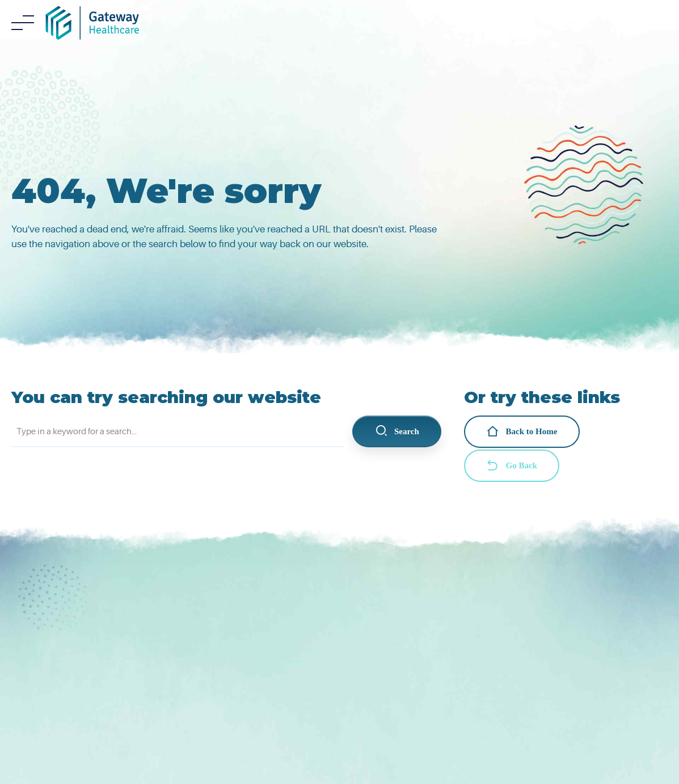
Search (397, 431)
